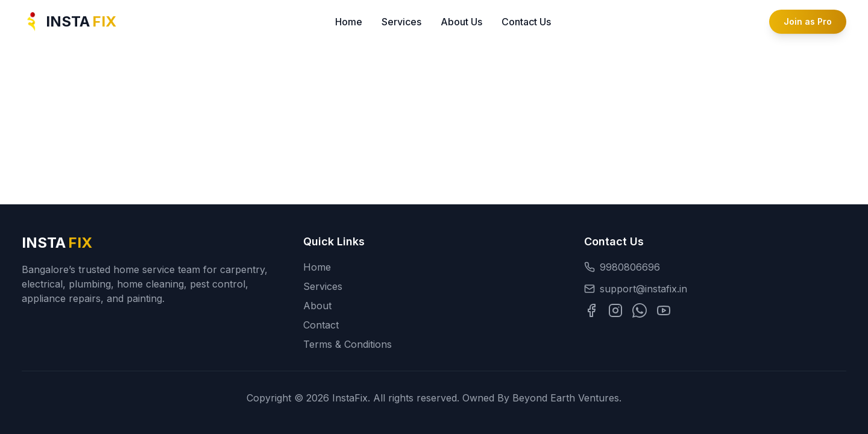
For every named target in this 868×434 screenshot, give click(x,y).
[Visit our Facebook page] (591, 310)
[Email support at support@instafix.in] (715, 289)
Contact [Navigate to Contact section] (321, 325)
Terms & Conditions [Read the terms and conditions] (348, 344)
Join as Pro (808, 21)
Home (349, 22)
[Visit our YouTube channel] (664, 310)
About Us (461, 22)
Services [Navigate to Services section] (323, 286)
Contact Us (526, 22)
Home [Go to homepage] (317, 267)
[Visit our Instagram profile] (615, 310)
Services (401, 22)
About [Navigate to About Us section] (317, 306)
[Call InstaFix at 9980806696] (715, 267)
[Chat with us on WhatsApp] (640, 310)
